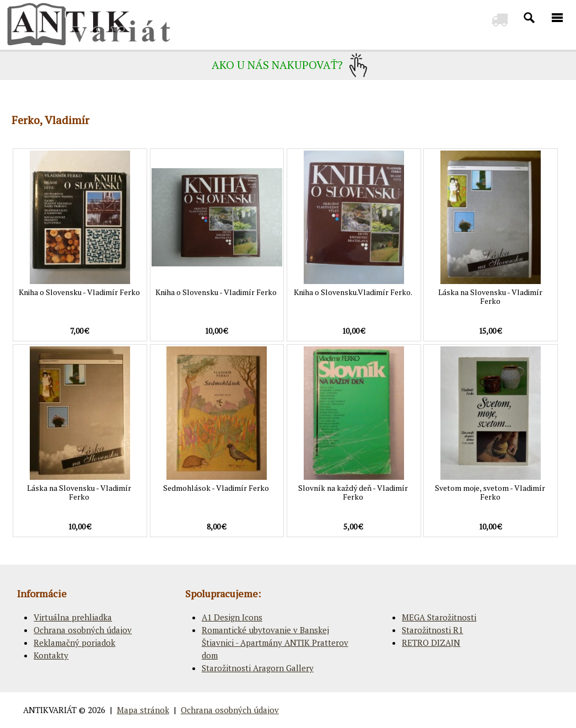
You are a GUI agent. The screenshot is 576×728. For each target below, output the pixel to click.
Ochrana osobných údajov (83, 630)
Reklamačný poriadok (74, 643)
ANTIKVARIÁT (50, 710)
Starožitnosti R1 (432, 630)
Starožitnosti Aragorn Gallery (258, 668)
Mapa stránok (143, 710)
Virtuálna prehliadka (73, 617)
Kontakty (51, 655)
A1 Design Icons (232, 617)
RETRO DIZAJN (431, 643)
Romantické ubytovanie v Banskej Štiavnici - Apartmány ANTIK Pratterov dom (275, 643)
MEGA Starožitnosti (439, 617)
